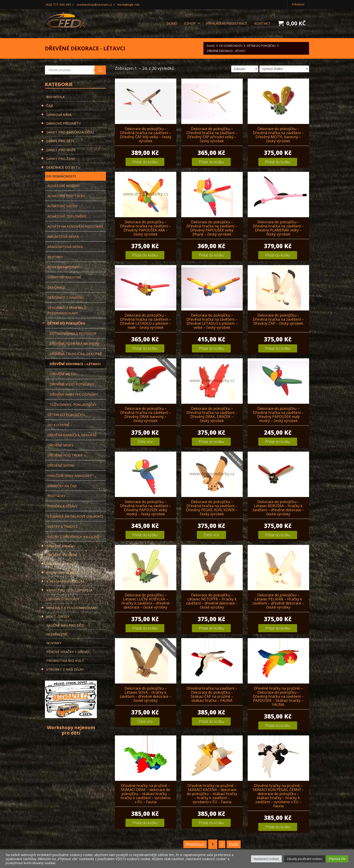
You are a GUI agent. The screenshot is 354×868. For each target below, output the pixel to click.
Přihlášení (298, 4)
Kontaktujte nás (120, 4)
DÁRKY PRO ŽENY (60, 159)
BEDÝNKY (55, 257)
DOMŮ (172, 23)
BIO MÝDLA (55, 97)
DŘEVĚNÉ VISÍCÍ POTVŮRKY (72, 384)
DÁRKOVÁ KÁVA (58, 114)
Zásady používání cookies (305, 859)
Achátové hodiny (64, 186)
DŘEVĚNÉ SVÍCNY (61, 465)
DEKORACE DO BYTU (63, 167)
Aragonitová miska (65, 247)
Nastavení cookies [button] (266, 859)
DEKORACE (56, 287)
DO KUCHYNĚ (58, 425)
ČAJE (49, 106)
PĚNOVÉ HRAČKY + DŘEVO (68, 652)
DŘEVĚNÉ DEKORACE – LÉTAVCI (75, 364)
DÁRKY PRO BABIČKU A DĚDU (70, 132)
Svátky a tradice (63, 526)
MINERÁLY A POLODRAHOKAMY (71, 608)
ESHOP (192, 23)
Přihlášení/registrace (227, 23)
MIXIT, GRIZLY (57, 616)
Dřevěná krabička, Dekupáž (72, 435)
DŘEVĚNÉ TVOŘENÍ (61, 555)
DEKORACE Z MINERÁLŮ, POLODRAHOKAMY (67, 310)
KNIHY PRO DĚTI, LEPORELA (69, 590)
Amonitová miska (63, 236)
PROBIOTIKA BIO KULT (65, 660)
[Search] (100, 70)
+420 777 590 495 (56, 4)
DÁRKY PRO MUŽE (61, 150)
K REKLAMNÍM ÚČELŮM (65, 581)
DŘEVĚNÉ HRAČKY (60, 546)
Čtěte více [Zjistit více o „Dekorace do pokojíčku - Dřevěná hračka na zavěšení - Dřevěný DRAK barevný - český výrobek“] (145, 442)
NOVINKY (54, 643)
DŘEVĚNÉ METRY (63, 374)
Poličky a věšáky (62, 506)
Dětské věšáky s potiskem (73, 333)
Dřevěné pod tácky (65, 455)
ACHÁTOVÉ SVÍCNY (63, 206)
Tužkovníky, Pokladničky (73, 404)
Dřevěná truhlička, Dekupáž (76, 354)
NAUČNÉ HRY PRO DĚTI (65, 625)
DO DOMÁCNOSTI (61, 176)
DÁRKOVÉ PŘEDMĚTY (63, 123)
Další (234, 844)
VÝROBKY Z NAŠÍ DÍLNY (65, 669)
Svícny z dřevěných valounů (73, 537)
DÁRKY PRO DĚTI (60, 141)
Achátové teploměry (67, 216)
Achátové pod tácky (66, 196)
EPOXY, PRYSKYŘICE (62, 572)
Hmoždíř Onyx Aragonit (70, 476)
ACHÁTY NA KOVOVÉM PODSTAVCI (75, 226)
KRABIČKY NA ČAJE (62, 486)
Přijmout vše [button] (337, 859)
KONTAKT (262, 23)
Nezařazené (57, 634)
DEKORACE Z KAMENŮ (65, 297)
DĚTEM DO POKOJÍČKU (65, 323)
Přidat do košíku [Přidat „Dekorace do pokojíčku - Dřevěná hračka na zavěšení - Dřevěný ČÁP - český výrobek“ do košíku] (278, 348)
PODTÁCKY (56, 496)
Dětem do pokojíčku (66, 415)
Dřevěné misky (60, 445)
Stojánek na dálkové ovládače (76, 516)
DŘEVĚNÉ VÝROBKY (61, 564)
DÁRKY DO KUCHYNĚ (64, 277)
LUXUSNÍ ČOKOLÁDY (63, 599)
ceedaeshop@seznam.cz (89, 4)
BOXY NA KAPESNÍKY (64, 267)
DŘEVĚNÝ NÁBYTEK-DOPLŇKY (74, 394)
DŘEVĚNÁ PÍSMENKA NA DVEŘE (75, 343)
